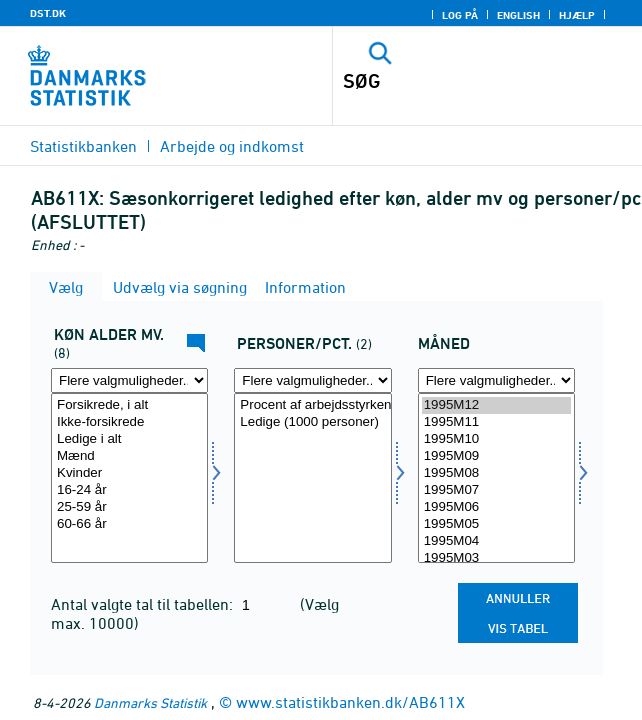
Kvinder (129, 473)
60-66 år (129, 524)
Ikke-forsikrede (129, 422)
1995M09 (496, 456)
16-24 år (129, 490)
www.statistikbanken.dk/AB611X (350, 702)
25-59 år (129, 507)
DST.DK (48, 13)
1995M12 (496, 405)
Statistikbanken (83, 146)
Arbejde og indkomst (232, 146)
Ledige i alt (129, 439)
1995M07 (496, 490)
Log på (460, 15)
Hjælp (577, 15)
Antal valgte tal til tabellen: (144, 604)
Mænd (129, 456)
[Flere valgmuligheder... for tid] (496, 380)
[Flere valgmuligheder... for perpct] (312, 380)
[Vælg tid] (496, 478)
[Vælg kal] (129, 478)
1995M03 (496, 558)
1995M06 (496, 507)
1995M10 (496, 439)
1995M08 (496, 473)
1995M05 (496, 524)
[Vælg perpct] (312, 478)
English (518, 15)
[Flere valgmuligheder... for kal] (129, 380)
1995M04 (496, 541)
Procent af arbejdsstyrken (312, 405)
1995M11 (496, 422)
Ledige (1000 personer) (312, 422)
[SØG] (457, 81)
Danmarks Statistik (150, 702)
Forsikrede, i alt (129, 405)
